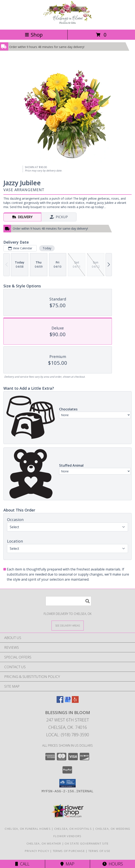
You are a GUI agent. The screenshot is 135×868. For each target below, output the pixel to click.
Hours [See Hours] (113, 864)
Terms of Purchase (69, 851)
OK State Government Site (87, 843)
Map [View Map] (67, 864)
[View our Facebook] (60, 701)
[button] (67, 783)
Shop (34, 35)
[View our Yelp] (75, 701)
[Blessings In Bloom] (68, 23)
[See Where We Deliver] (68, 625)
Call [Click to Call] (22, 864)
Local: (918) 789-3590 (68, 735)
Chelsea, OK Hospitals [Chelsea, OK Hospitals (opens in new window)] (73, 829)
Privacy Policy (37, 851)
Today (47, 248)
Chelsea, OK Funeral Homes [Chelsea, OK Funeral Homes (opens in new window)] (28, 829)
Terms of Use (99, 851)
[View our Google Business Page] (68, 701)
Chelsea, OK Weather (44, 843)
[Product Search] (68, 601)
